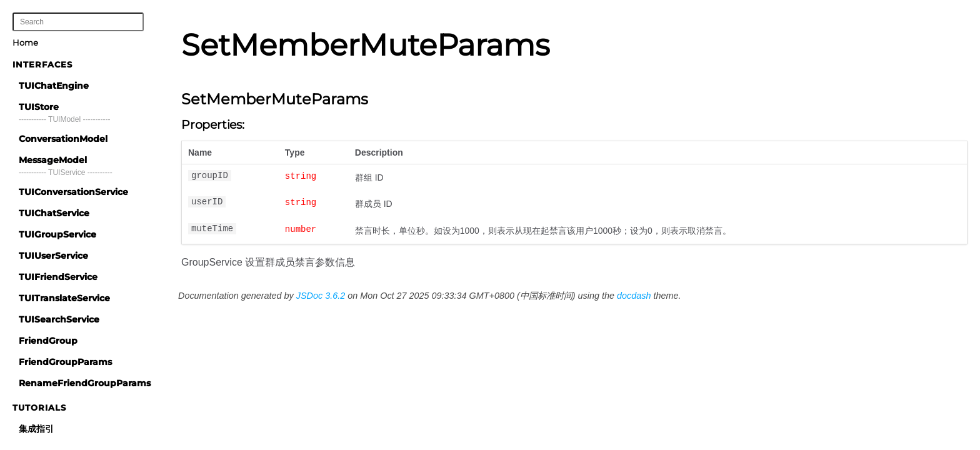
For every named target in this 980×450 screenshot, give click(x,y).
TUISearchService (59, 319)
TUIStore (39, 107)
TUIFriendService (58, 277)
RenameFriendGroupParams (85, 383)
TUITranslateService (64, 298)
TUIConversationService (73, 192)
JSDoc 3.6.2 (321, 296)
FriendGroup (48, 341)
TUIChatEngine (54, 86)
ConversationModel (63, 139)
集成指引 (36, 429)
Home (25, 42)
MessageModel (53, 160)
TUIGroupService (57, 234)
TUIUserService (53, 256)
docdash (634, 296)
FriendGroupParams (65, 362)
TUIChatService (54, 213)
